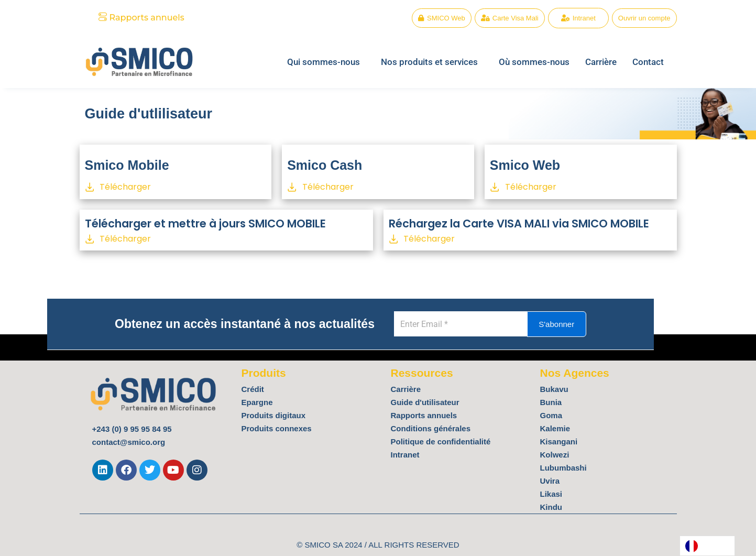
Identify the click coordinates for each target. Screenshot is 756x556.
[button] (326, 62)
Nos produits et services (429, 62)
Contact (648, 62)
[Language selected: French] (707, 546)
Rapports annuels (141, 18)
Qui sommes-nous (324, 62)
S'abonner (569, 324)
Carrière (601, 62)
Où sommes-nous (534, 62)
